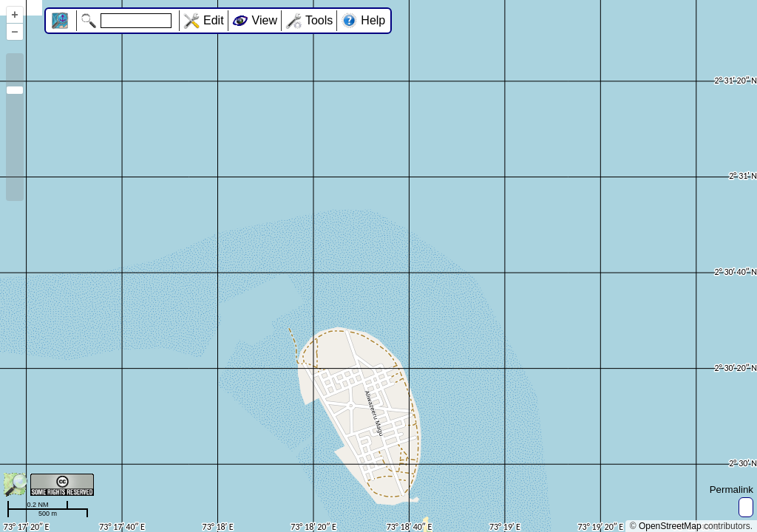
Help (373, 20)
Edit (214, 20)
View (265, 20)
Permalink (731, 490)
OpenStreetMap (670, 526)
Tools (319, 20)
